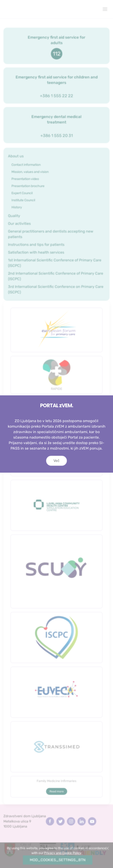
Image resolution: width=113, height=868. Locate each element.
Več (56, 465)
